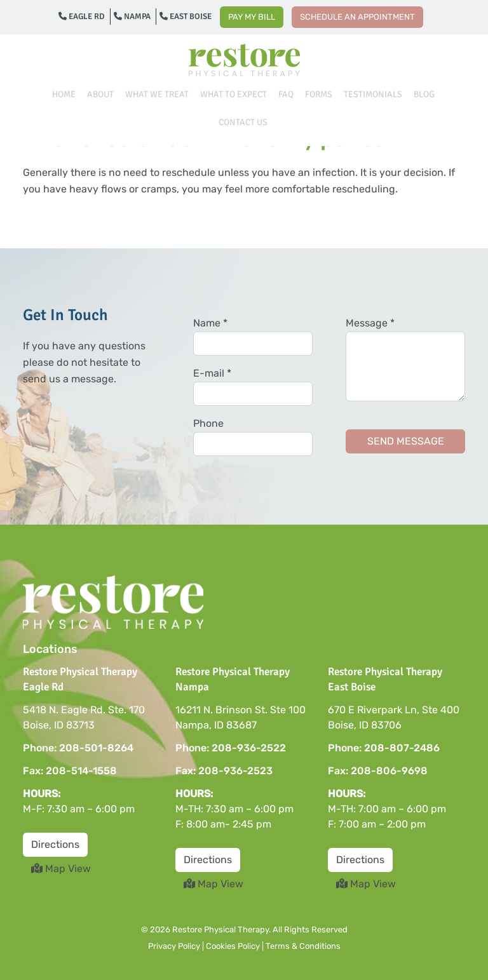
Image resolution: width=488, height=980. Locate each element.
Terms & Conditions (303, 946)
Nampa (132, 17)
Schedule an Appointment (357, 17)
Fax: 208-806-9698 (378, 771)
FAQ (286, 94)
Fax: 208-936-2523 (224, 771)
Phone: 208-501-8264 (78, 748)
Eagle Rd (82, 17)
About (100, 94)
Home (64, 94)
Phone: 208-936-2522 (231, 748)
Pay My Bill (252, 17)
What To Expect (234, 94)
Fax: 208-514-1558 (70, 771)
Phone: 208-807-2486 (384, 748)
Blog (424, 94)
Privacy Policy (174, 946)
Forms (319, 94)
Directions (55, 844)
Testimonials (373, 94)
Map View (61, 869)
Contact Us (243, 122)
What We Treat (157, 94)
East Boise (186, 17)
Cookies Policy (233, 946)
